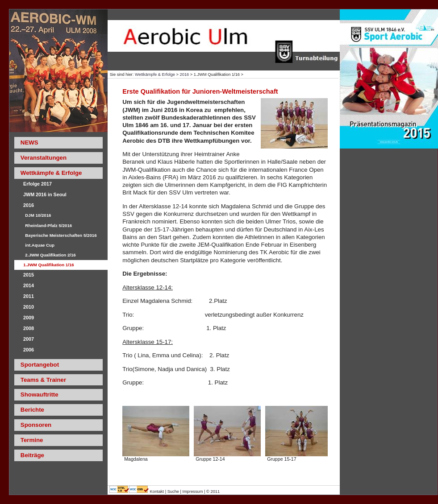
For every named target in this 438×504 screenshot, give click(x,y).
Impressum (193, 492)
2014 (29, 285)
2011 (29, 296)
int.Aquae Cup (40, 245)
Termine (32, 440)
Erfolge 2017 (38, 184)
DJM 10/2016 (38, 215)
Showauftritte (40, 395)
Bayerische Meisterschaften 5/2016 (61, 235)
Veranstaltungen (44, 158)
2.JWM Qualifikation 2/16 (50, 255)
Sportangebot (40, 365)
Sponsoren (36, 425)
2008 (29, 328)
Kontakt (158, 492)
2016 (185, 74)
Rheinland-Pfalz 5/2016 (48, 225)
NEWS (29, 143)
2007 (29, 339)
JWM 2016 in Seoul (45, 194)
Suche (173, 492)
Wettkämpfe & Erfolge (155, 74)
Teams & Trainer (43, 380)
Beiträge (32, 455)
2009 (29, 318)
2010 (29, 307)
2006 (29, 350)
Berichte (32, 410)
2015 (29, 275)
